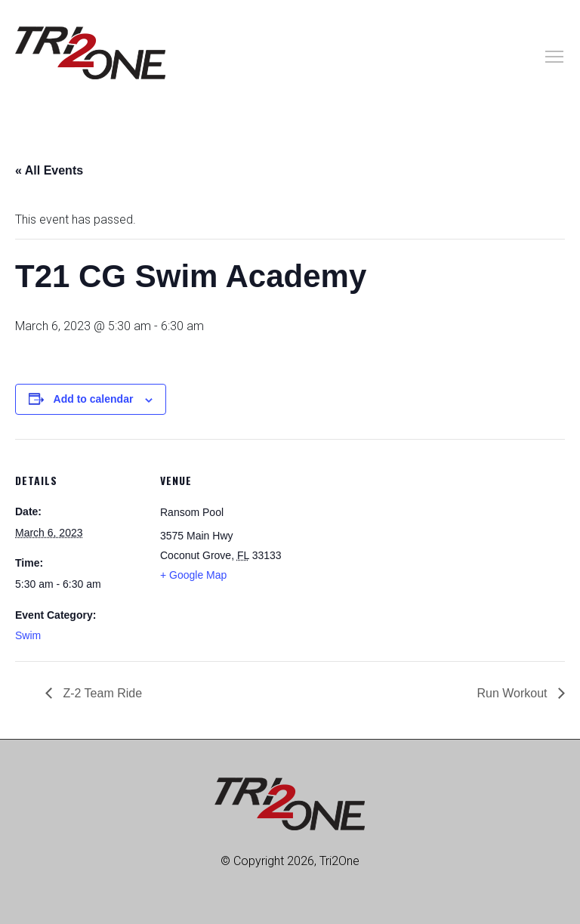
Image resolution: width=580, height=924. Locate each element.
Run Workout (514, 693)
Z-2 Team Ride (101, 693)
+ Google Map (193, 575)
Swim (28, 635)
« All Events (49, 170)
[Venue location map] (385, 544)
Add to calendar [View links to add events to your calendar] (94, 399)
